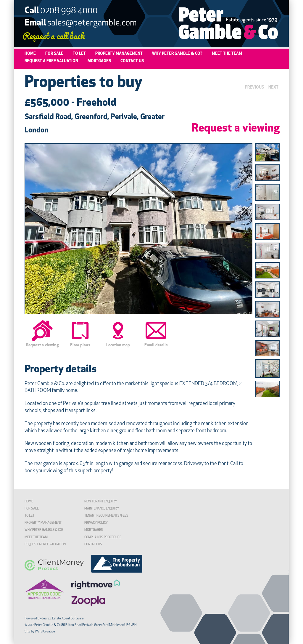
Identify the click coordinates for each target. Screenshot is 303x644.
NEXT (273, 88)
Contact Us (132, 61)
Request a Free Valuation (51, 61)
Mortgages (99, 61)
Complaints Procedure (103, 538)
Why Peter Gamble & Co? (177, 54)
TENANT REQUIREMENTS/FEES (106, 516)
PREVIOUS (254, 88)
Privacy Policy (96, 523)
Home (30, 54)
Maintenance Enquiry (102, 509)
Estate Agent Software (68, 619)
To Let (79, 54)
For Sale (54, 54)
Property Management (119, 54)
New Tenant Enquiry (101, 502)
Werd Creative (45, 632)
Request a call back (54, 35)
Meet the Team (227, 54)
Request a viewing (236, 129)
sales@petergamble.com (92, 23)
